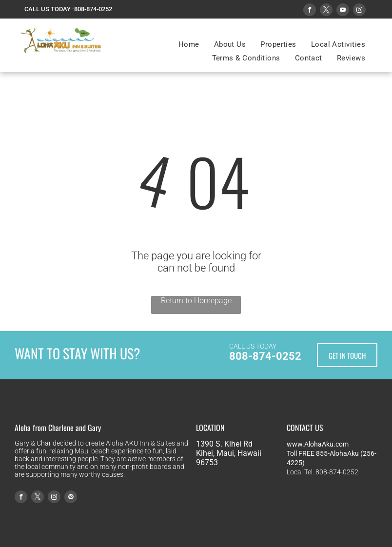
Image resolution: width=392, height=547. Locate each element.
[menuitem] (189, 44)
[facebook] (310, 11)
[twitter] (326, 11)
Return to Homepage (196, 301)
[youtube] (343, 11)
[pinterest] (71, 498)
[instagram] (359, 11)
